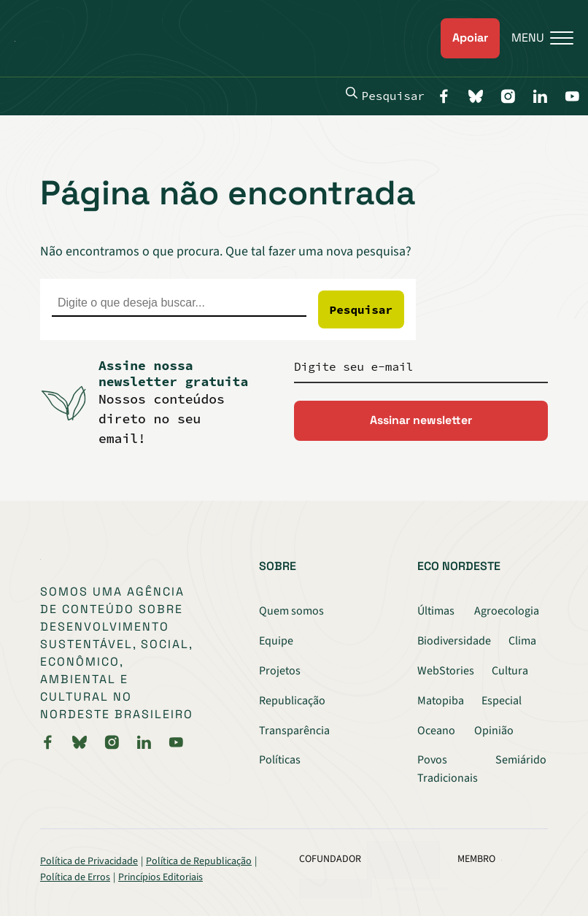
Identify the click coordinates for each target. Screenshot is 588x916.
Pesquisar (385, 95)
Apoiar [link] (470, 38)
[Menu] (537, 38)
